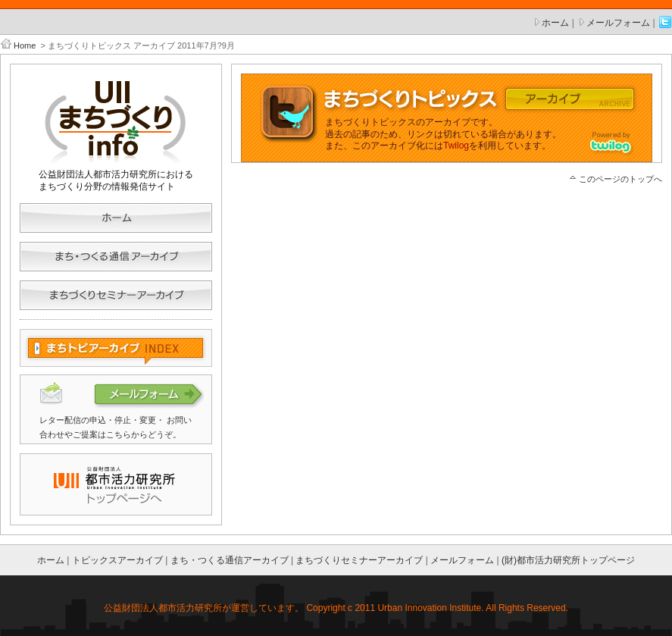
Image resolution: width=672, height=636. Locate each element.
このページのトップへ (620, 179)
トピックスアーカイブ (117, 560)
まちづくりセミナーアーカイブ (359, 560)
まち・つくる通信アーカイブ (230, 560)
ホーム (555, 23)
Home (25, 45)
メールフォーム (618, 23)
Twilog (456, 146)
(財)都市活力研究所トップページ (568, 560)
